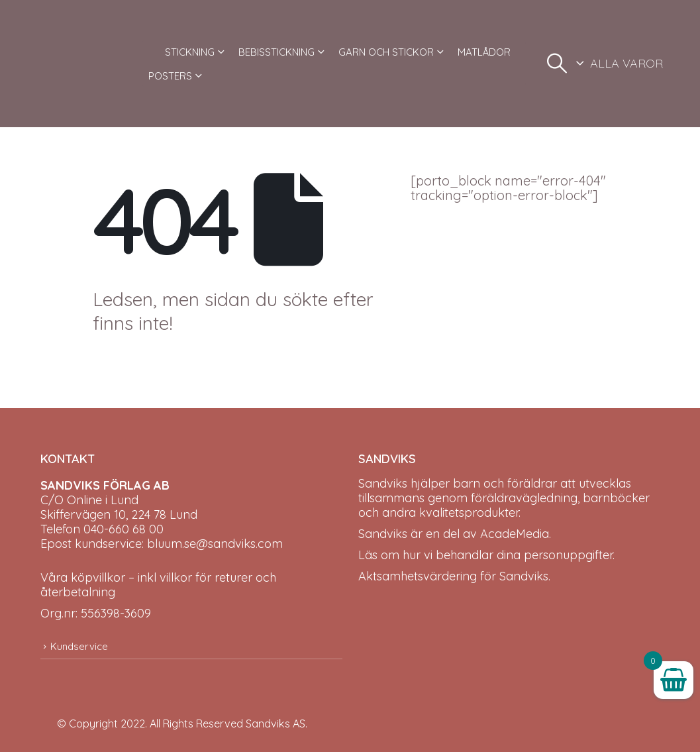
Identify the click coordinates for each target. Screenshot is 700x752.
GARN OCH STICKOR (386, 52)
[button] (557, 64)
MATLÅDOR (484, 52)
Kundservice (79, 646)
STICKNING (190, 52)
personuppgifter (568, 555)
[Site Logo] (86, 64)
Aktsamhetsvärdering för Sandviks (453, 576)
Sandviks (383, 483)
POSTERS (170, 76)
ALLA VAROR (626, 63)
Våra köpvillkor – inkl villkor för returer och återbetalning (158, 585)
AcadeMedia (515, 534)
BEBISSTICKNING (276, 52)
